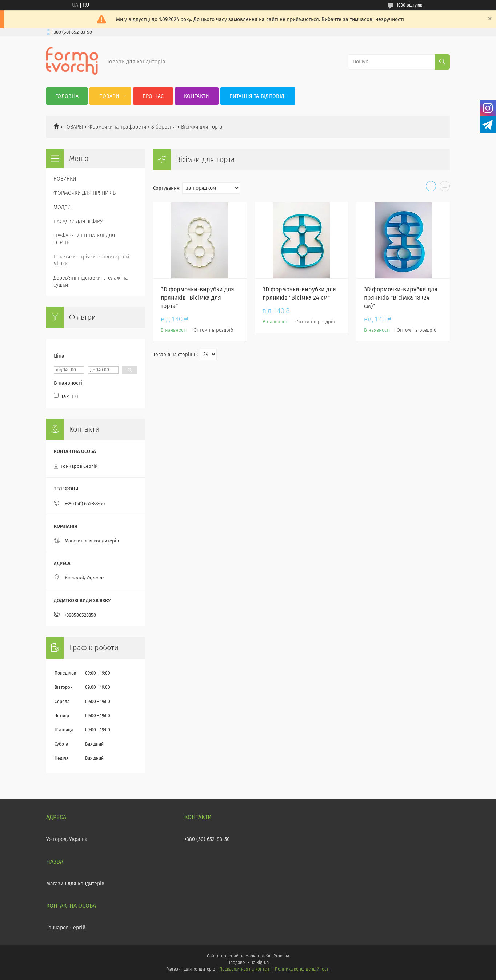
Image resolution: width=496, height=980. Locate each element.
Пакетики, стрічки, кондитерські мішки (91, 260)
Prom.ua (281, 956)
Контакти (197, 96)
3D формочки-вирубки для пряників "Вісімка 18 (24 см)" (401, 298)
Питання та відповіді (258, 96)
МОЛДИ (62, 207)
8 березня (163, 127)
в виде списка (445, 188)
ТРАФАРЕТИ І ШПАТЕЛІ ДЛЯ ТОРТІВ (84, 239)
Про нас (153, 96)
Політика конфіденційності (302, 969)
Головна (67, 96)
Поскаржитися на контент (245, 969)
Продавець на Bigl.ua (248, 963)
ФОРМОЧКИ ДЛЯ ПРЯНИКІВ (85, 193)
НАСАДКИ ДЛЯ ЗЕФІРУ (78, 222)
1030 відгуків (409, 5)
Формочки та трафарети (117, 127)
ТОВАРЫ (73, 127)
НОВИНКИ (65, 179)
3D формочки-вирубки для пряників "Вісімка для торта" (197, 298)
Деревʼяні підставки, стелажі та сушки (91, 281)
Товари (109, 96)
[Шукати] (442, 62)
